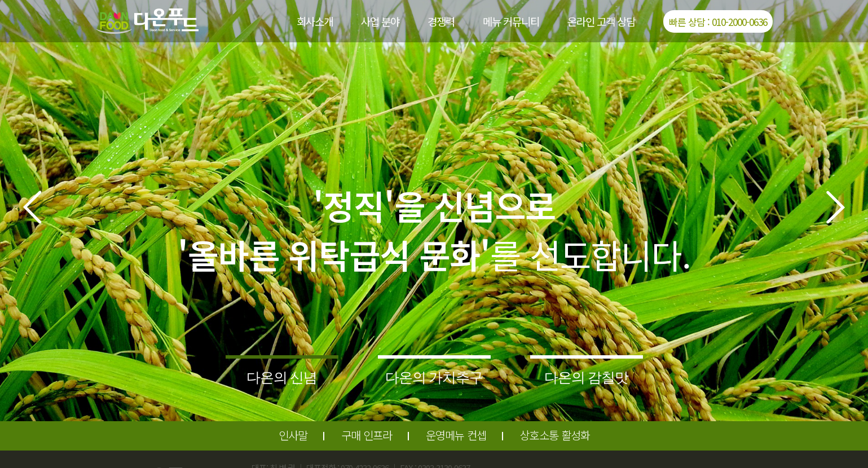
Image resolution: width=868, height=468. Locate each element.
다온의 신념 (282, 377)
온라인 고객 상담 (601, 21)
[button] (32, 207)
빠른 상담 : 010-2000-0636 (718, 22)
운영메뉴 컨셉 (456, 435)
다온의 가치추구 (434, 377)
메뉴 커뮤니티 (511, 21)
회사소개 (315, 21)
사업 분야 (380, 21)
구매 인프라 (367, 435)
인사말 (293, 435)
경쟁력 (441, 21)
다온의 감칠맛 (587, 377)
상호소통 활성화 (555, 435)
